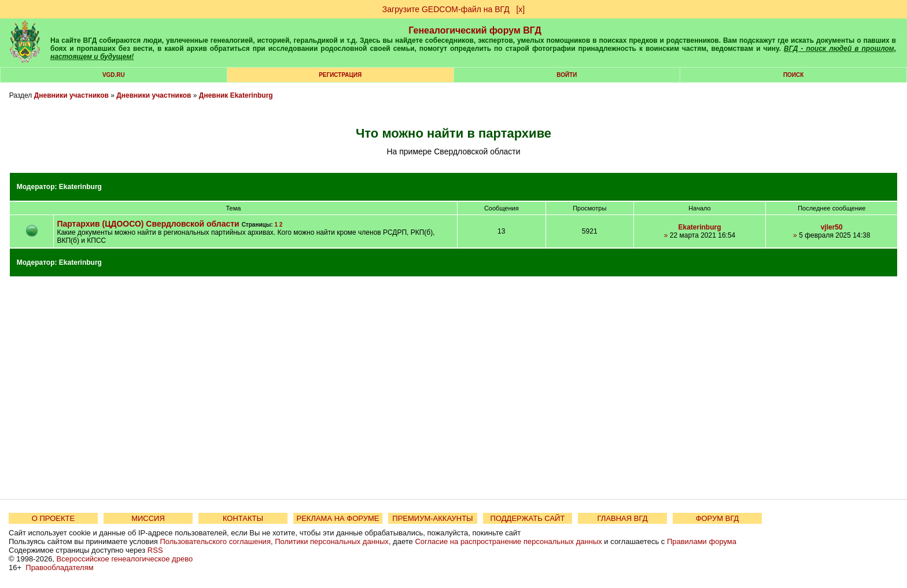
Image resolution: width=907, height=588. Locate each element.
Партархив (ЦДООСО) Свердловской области (148, 224)
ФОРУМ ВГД (718, 518)
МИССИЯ (148, 518)
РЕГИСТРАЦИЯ (340, 75)
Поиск (793, 75)
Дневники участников (71, 95)
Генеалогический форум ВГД (475, 30)
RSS (155, 550)
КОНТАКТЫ (243, 518)
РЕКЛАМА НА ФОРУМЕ (338, 518)
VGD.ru (114, 75)
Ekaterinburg (80, 187)
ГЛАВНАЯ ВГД (623, 518)
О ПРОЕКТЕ (53, 518)
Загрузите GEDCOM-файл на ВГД (446, 9)
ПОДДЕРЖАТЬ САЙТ (528, 518)
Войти (567, 75)
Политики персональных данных (332, 541)
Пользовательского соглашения (215, 541)
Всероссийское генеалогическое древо (125, 559)
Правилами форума (702, 541)
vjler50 (832, 227)
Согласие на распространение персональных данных (508, 541)
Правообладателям (59, 567)
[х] (520, 9)
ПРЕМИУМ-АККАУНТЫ (432, 518)
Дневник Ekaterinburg (236, 95)
